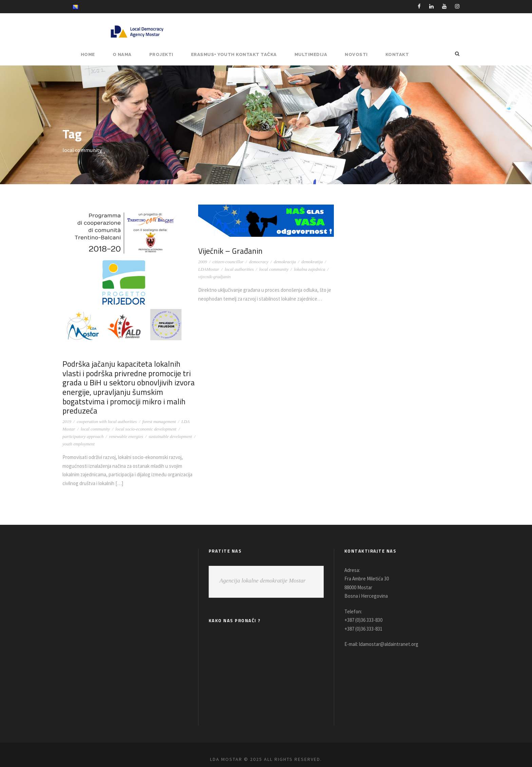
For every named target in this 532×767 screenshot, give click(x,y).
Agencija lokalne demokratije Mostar (263, 571)
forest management (159, 412)
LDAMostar (209, 269)
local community (95, 419)
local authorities (239, 269)
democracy (259, 262)
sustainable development (170, 427)
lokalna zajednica (309, 269)
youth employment (79, 434)
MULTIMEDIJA (314, 54)
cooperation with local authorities (107, 412)
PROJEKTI (167, 54)
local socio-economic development (146, 419)
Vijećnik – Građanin (230, 251)
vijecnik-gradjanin (214, 277)
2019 (67, 412)
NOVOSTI (358, 54)
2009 (203, 262)
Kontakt (398, 54)
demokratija (312, 262)
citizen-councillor (228, 262)
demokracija (285, 262)
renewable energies (126, 427)
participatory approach (83, 427)
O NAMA (128, 54)
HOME (94, 54)
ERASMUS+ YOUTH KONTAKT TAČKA (239, 54)
